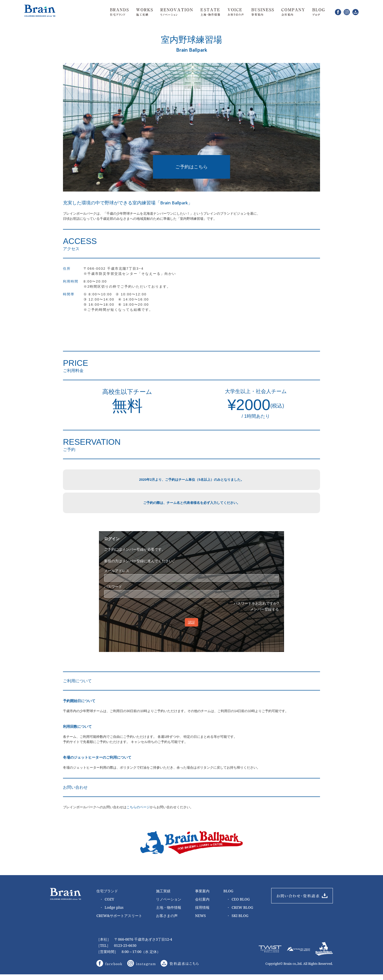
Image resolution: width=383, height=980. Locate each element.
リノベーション (169, 904)
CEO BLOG (238, 904)
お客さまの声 (167, 921)
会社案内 (202, 904)
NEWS (200, 921)
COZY (107, 904)
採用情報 (202, 913)
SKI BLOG (237, 921)
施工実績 (163, 896)
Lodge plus (111, 913)
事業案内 (202, 896)
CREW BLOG (240, 913)
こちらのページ (138, 812)
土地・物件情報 (169, 913)
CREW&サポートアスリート (119, 921)
